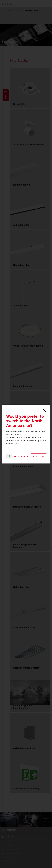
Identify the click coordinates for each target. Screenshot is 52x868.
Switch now (38, 456)
